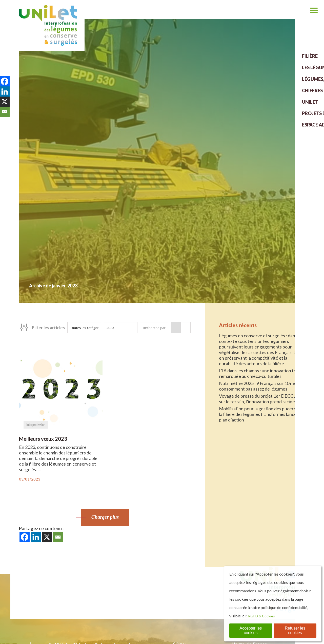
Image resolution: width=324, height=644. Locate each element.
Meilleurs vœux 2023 (43, 439)
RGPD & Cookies (263, 616)
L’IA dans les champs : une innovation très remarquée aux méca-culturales (259, 373)
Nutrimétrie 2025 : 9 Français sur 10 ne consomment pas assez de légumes (257, 386)
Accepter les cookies (251, 630)
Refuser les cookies (295, 630)
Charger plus (105, 517)
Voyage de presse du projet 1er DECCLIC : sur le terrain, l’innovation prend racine (261, 399)
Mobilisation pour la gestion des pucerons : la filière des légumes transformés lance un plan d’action (261, 414)
